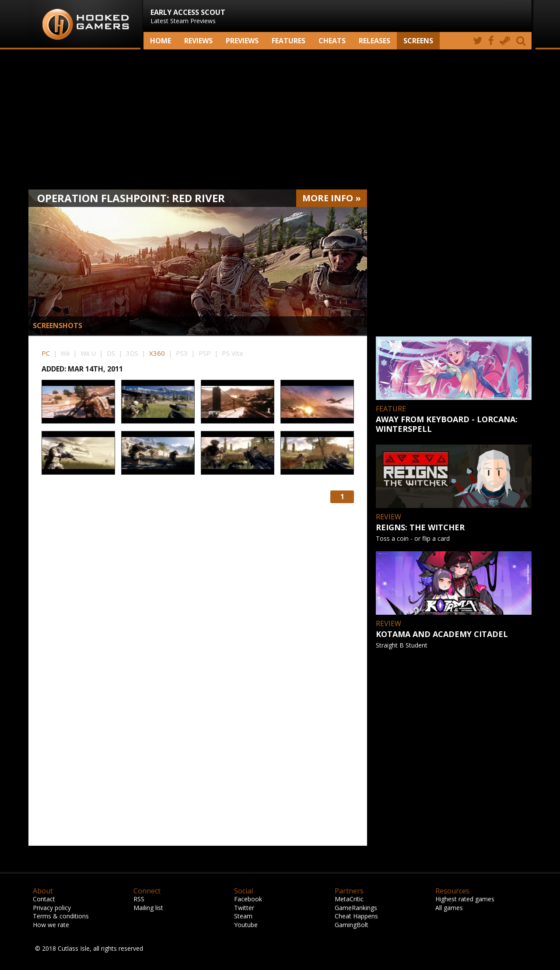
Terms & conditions (61, 916)
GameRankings (356, 908)
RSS (139, 899)
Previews (242, 41)
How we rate (51, 925)
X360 (157, 353)
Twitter (244, 908)
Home (161, 41)
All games (449, 908)
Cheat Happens (356, 916)
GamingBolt (352, 925)
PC (46, 353)
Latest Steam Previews (188, 16)
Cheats (332, 41)
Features (289, 41)
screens (418, 41)
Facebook (248, 899)
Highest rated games (465, 899)
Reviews (198, 41)
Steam (243, 916)
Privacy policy (52, 908)
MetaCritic (349, 899)
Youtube (246, 925)
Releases (374, 41)
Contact (44, 899)
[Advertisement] (280, 119)
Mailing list (148, 908)
